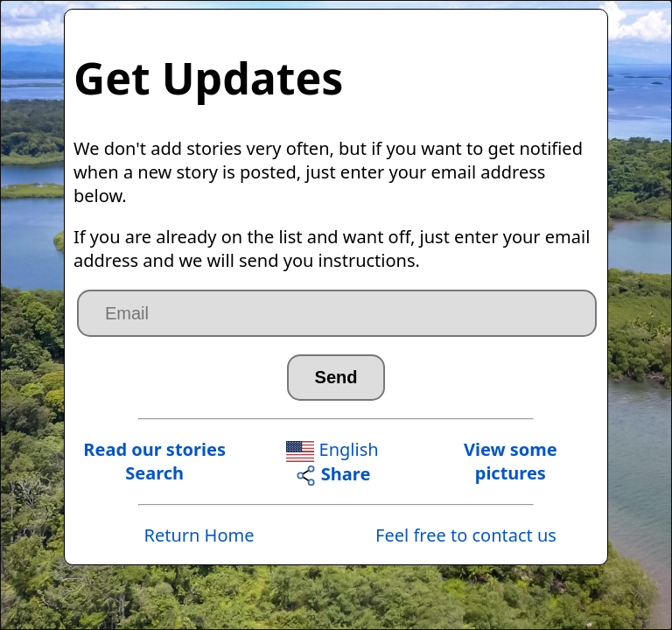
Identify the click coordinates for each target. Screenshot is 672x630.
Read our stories (154, 449)
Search (154, 473)
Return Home (199, 535)
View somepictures (511, 461)
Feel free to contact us (466, 535)
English (332, 449)
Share (333, 474)
